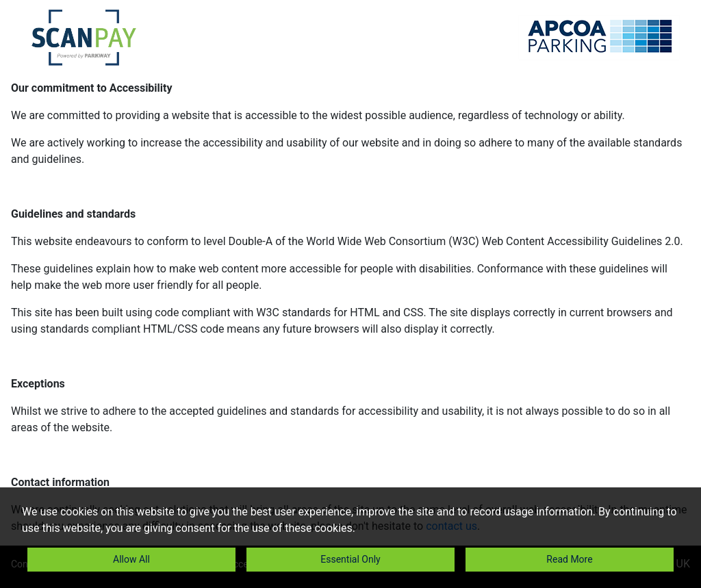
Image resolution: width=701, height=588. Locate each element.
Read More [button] (569, 559)
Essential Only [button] (350, 559)
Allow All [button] (131, 559)
